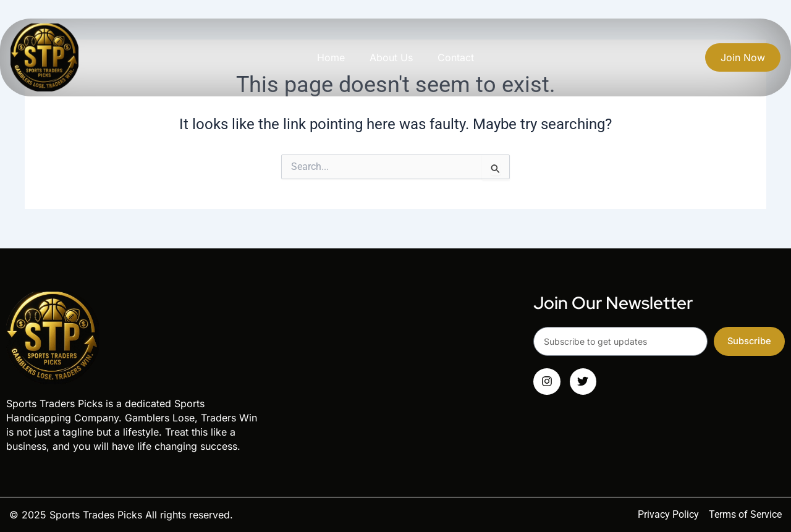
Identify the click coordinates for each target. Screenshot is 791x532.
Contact (456, 57)
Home (331, 57)
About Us (391, 57)
